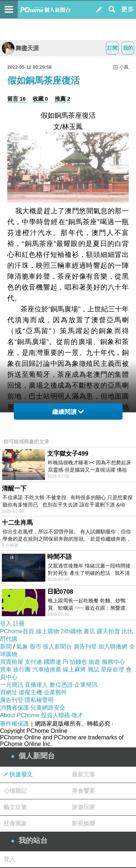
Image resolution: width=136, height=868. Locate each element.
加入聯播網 (113, 647)
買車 (6, 669)
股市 (36, 647)
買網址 (9, 692)
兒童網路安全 (48, 708)
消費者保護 (15, 708)
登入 (6, 624)
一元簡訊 (12, 685)
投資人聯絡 (55, 715)
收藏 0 (40, 99)
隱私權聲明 (39, 700)
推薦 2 (63, 99)
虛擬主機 (30, 692)
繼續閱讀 (68, 412)
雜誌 (94, 669)
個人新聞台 (57, 647)
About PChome (20, 715)
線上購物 (48, 631)
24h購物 (71, 631)
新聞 (6, 647)
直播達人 (36, 685)
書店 (89, 631)
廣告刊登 (85, 647)
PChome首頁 (17, 631)
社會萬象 (15, 823)
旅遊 (94, 662)
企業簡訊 (86, 685)
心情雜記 (15, 791)
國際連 (53, 662)
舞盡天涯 (20, 48)
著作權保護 (15, 724)
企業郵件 (55, 692)
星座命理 (112, 669)
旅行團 (22, 669)
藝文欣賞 (15, 807)
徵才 (77, 715)
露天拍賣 (108, 631)
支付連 (33, 662)
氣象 (22, 647)
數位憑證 (61, 685)
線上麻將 (74, 669)
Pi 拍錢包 (75, 662)
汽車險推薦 (47, 669)
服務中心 (114, 662)
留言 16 (17, 99)
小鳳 (124, 67)
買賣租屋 (12, 662)
